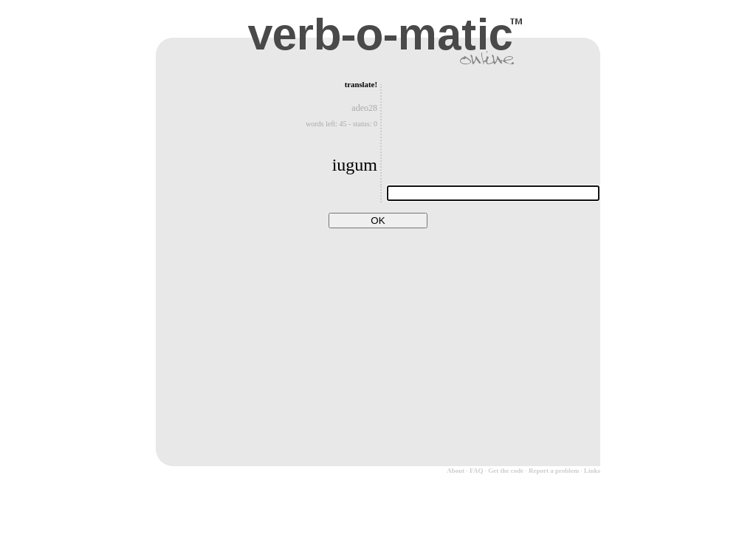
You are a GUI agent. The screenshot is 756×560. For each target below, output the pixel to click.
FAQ (476, 471)
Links (592, 471)
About (456, 471)
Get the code (506, 471)
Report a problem (554, 471)
